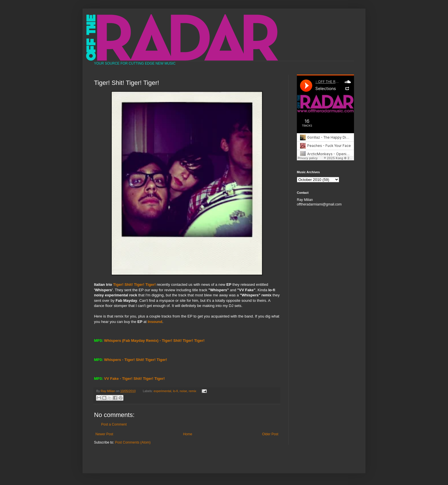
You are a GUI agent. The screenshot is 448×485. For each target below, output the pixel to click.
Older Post (270, 434)
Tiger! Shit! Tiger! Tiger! (134, 285)
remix (193, 391)
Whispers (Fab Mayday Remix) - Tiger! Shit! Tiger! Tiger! (154, 341)
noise (183, 391)
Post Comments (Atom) (133, 442)
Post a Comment (114, 424)
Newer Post (104, 434)
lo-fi (175, 391)
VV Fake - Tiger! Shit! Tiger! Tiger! (134, 379)
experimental (163, 391)
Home (188, 434)
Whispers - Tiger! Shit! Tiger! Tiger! (136, 360)
